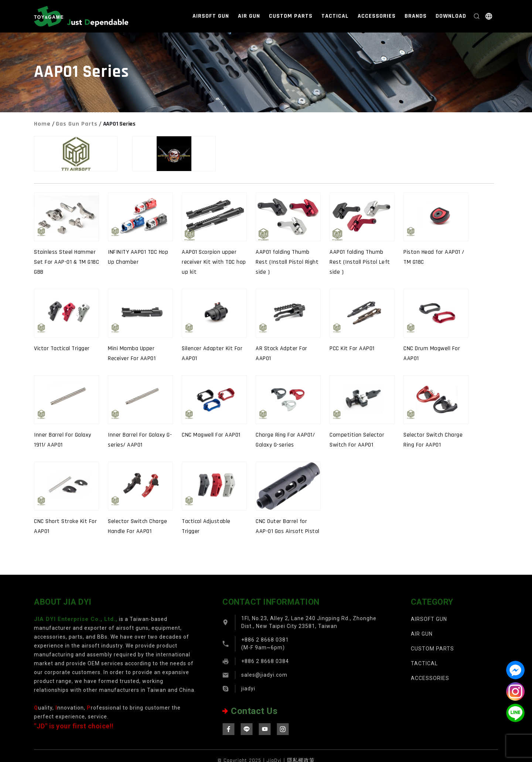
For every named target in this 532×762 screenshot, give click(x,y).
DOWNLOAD (451, 16)
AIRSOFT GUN (211, 16)
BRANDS (416, 16)
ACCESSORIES (377, 16)
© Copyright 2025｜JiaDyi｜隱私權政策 (266, 758)
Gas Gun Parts (77, 124)
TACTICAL (335, 16)
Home (42, 124)
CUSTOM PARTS (291, 16)
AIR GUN (249, 16)
